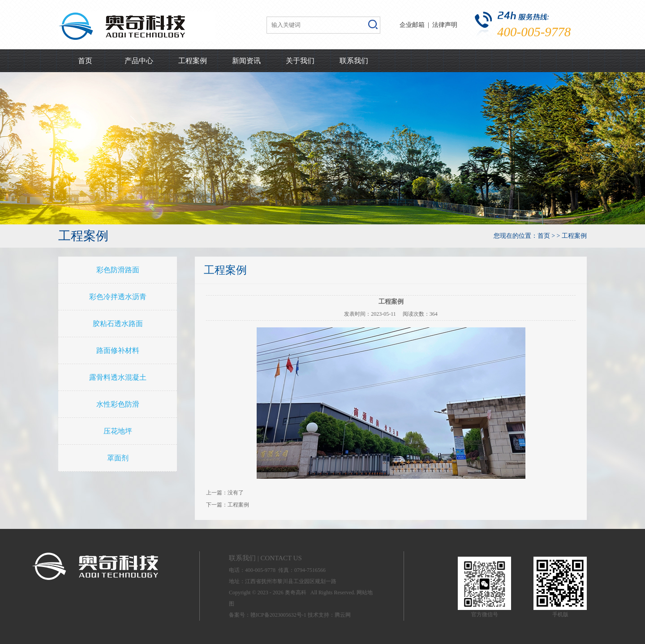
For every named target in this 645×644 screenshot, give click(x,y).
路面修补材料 (118, 350)
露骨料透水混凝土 (118, 377)
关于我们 (300, 61)
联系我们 (354, 61)
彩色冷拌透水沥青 (118, 297)
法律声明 (445, 25)
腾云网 (343, 615)
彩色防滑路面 (118, 270)
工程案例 (193, 61)
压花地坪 (118, 431)
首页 (85, 61)
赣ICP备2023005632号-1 (278, 615)
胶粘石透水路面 (118, 324)
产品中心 (139, 61)
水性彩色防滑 (118, 404)
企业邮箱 (412, 25)
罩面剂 (118, 458)
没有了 (236, 493)
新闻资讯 (246, 61)
